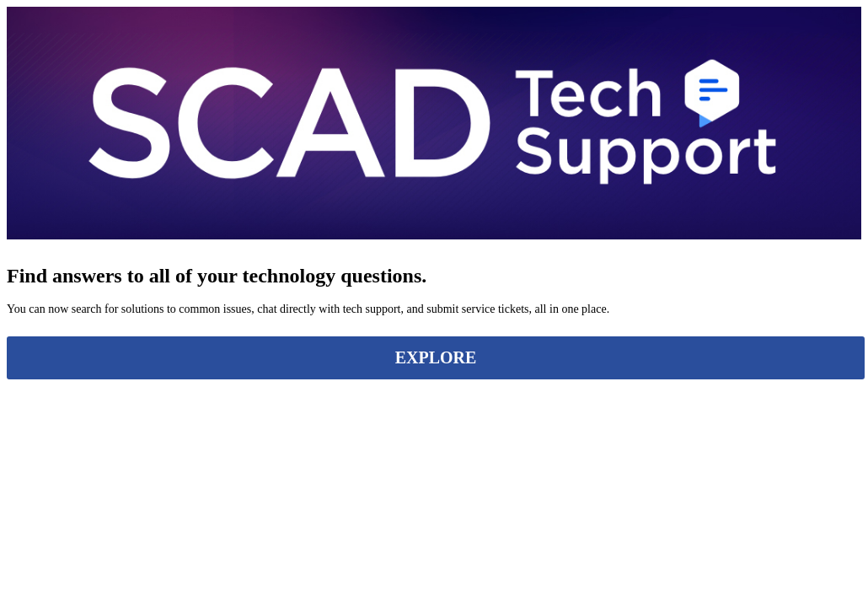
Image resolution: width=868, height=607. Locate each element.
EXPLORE (436, 357)
